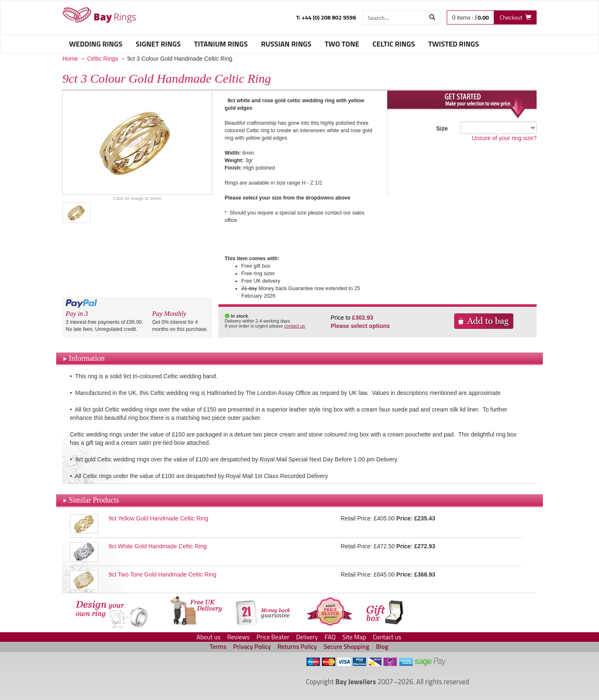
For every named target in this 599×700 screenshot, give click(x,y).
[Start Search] (432, 17)
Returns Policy (297, 647)
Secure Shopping (347, 647)
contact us (295, 326)
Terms (218, 647)
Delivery (307, 637)
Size (442, 128)
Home (70, 59)
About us (208, 637)
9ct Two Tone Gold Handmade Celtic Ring (162, 574)
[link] (178, 672)
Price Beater (273, 637)
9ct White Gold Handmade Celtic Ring (158, 546)
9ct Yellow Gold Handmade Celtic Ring (158, 518)
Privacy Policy (252, 647)
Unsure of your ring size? (504, 138)
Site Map (354, 637)
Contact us (387, 637)
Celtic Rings (103, 59)
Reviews (238, 637)
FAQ (330, 637)
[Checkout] (515, 17)
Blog (382, 647)
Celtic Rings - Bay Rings (99, 15)
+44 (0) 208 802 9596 (328, 17)
